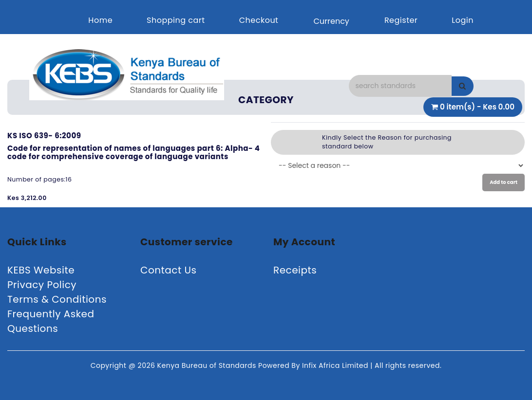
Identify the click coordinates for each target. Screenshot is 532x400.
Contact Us (169, 270)
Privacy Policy (42, 285)
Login (463, 20)
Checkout (259, 20)
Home (100, 20)
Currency (331, 21)
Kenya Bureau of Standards (208, 365)
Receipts (295, 270)
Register (401, 20)
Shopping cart (176, 20)
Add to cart (503, 182)
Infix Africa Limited (336, 365)
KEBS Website (41, 270)
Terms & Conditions (57, 299)
